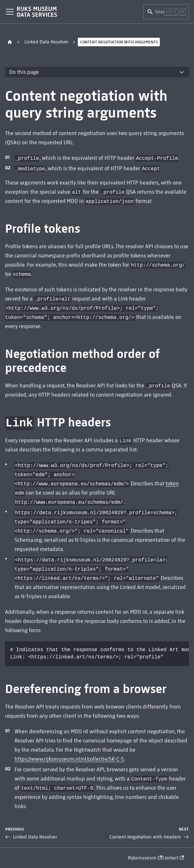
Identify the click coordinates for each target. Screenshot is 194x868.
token (172, 484)
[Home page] (10, 42)
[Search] (166, 12)
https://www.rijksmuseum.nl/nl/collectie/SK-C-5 (69, 759)
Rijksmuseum (145, 858)
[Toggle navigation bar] (10, 12)
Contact (173, 858)
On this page (24, 72)
